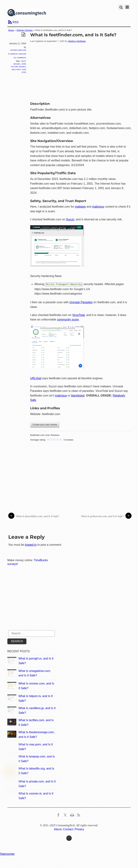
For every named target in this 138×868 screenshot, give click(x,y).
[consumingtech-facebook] (58, 814)
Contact (68, 829)
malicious (98, 207)
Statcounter (7, 854)
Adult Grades (20, 62)
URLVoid (36, 378)
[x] (65, 814)
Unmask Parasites (81, 302)
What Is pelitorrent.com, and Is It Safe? (106, 516)
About (58, 829)
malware (80, 207)
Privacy (79, 829)
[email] (72, 814)
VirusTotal (79, 315)
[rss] (79, 814)
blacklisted (78, 395)
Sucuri (70, 219)
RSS (16, 22)
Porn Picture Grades (19, 65)
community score (68, 319)
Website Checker (24, 30)
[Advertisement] (84, 72)
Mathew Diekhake (18, 50)
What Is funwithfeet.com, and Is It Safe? (34, 516)
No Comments (20, 57)
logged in (31, 545)
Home (11, 30)
